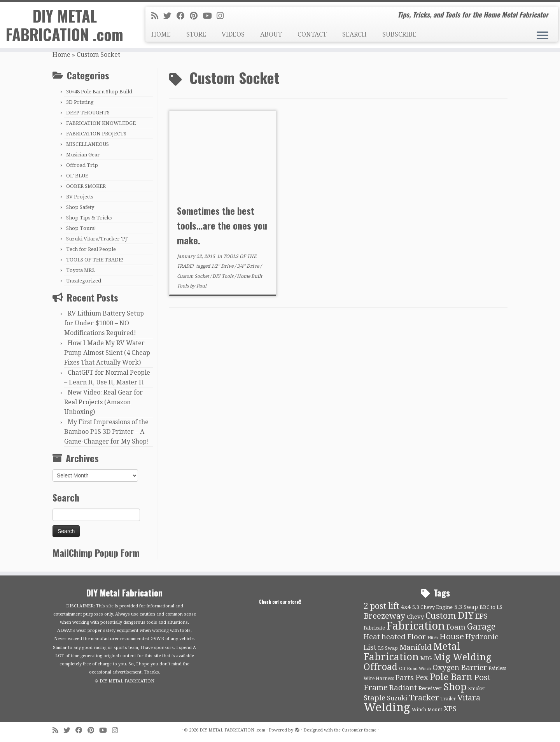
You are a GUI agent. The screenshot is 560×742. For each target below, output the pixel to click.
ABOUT (271, 34)
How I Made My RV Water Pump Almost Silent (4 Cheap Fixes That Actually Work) (107, 353)
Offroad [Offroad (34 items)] (381, 667)
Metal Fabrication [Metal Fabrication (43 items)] (412, 652)
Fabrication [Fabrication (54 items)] (416, 626)
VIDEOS (233, 34)
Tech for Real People (91, 249)
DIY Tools (223, 276)
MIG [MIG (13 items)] (426, 658)
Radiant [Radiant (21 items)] (403, 688)
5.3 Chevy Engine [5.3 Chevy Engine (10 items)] (432, 607)
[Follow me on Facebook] (183, 16)
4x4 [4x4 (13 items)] (406, 607)
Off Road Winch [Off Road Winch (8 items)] (415, 669)
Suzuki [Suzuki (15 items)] (397, 698)
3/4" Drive (248, 266)
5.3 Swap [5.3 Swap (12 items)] (466, 607)
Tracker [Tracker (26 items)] (424, 698)
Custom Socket (193, 276)
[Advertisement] (338, 374)
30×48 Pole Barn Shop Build (99, 92)
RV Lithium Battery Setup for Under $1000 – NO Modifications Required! (104, 323)
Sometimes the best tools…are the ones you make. (222, 225)
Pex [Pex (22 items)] (422, 678)
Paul (201, 286)
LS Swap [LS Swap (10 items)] (388, 648)
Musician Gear (83, 155)
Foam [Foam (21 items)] (456, 627)
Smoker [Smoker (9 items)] (477, 689)
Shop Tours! (81, 228)
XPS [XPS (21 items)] (450, 709)
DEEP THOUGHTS (88, 113)
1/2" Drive (223, 266)
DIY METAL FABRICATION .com (65, 25)
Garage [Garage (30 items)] (481, 627)
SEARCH (354, 34)
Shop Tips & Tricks (89, 218)
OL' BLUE (77, 176)
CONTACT (312, 34)
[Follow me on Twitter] (170, 16)
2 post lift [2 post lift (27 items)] (381, 606)
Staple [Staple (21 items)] (374, 698)
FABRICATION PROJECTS (96, 134)
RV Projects (80, 197)
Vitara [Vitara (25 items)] (469, 698)
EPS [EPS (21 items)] (481, 616)
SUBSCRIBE (399, 34)
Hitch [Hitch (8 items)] (433, 638)
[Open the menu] (542, 36)
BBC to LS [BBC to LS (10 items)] (491, 607)
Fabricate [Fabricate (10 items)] (374, 628)
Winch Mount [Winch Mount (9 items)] (427, 710)
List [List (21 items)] (370, 647)
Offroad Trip (82, 165)
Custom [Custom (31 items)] (441, 616)
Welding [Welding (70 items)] (387, 707)
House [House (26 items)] (452, 637)
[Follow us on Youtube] (210, 16)
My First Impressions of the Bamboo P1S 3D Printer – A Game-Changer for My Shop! (107, 432)
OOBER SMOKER (86, 186)
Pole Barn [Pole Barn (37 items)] (451, 677)
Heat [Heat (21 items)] (372, 637)
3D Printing (80, 102)
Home (61, 55)
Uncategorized (84, 281)
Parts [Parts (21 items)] (405, 678)
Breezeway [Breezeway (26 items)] (384, 616)
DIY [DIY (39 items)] (466, 616)
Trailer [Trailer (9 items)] (448, 699)
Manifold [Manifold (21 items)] (416, 647)
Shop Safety (80, 207)
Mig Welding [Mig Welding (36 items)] (462, 657)
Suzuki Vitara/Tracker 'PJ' (97, 239)
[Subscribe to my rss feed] (157, 16)
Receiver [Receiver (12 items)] (430, 688)
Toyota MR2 (80, 270)
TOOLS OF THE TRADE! (95, 260)
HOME (161, 34)
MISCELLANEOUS (87, 144)
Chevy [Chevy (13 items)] (415, 617)
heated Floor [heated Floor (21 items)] (404, 637)
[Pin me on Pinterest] (196, 16)
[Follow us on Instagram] (223, 16)
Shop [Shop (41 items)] (455, 687)
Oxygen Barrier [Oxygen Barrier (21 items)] (460, 668)
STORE (196, 34)
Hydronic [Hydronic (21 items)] (482, 637)
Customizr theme (359, 730)
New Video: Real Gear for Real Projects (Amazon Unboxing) (103, 402)
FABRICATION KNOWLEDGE (101, 123)
